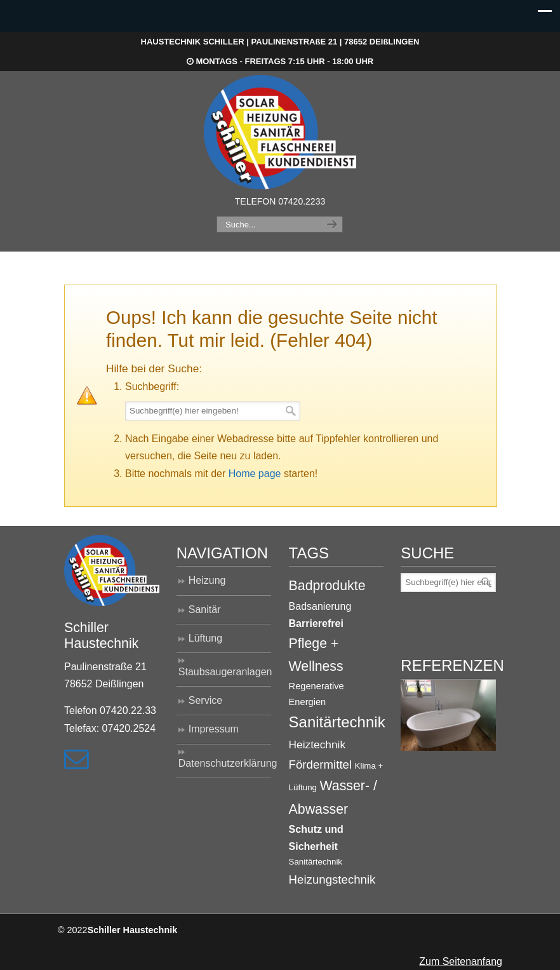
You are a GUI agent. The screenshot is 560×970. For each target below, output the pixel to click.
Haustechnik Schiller (280, 132)
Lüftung (205, 638)
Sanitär (205, 610)
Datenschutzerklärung (225, 763)
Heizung (207, 580)
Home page (255, 474)
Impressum (214, 729)
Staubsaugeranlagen (225, 672)
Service (205, 700)
